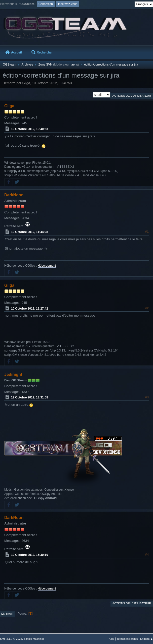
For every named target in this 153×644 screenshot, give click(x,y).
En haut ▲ (147, 639)
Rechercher (42, 52)
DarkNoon (14, 195)
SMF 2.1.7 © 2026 (11, 639)
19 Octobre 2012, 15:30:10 (30, 555)
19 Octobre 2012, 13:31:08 (30, 397)
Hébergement (47, 266)
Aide (111, 639)
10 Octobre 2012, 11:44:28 (30, 232)
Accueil (14, 52)
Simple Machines (34, 639)
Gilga (9, 106)
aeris (74, 65)
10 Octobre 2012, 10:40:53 (30, 129)
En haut (8, 614)
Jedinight (13, 374)
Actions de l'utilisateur (132, 96)
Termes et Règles (127, 639)
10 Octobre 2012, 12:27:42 (30, 308)
